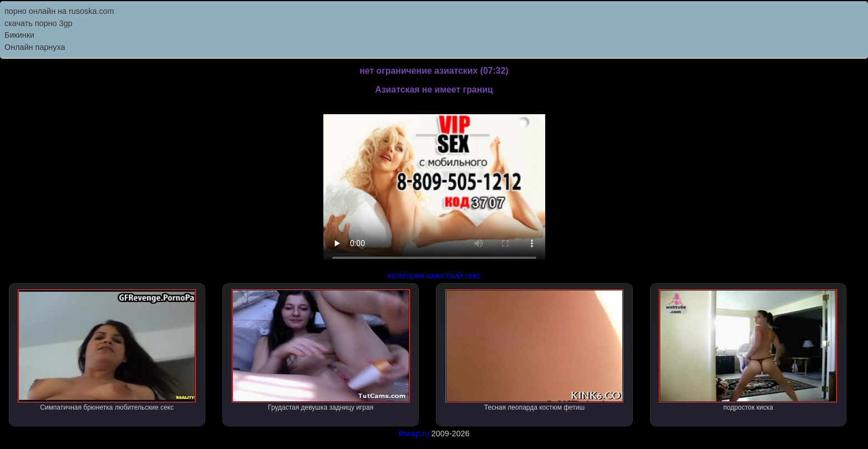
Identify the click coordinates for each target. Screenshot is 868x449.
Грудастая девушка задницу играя (321, 350)
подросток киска (748, 350)
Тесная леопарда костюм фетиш (534, 350)
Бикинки (19, 35)
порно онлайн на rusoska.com (59, 11)
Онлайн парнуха (35, 47)
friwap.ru (413, 433)
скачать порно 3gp (39, 23)
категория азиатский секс (434, 275)
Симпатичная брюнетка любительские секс (107, 350)
